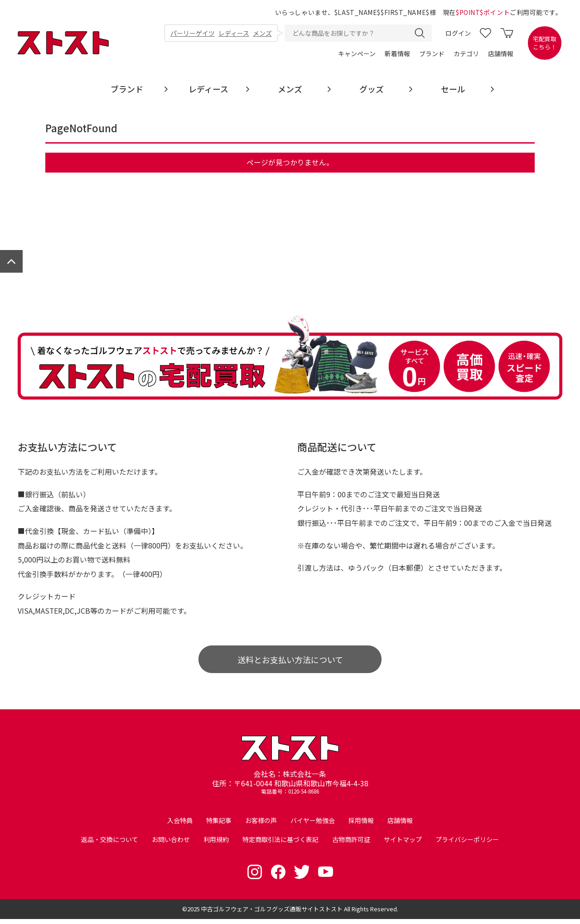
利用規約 (216, 845)
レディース (234, 34)
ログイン (458, 34)
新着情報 (397, 54)
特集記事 (219, 826)
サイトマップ (403, 845)
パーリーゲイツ (193, 34)
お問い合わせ (171, 845)
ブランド (432, 54)
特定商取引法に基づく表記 (280, 845)
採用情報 (361, 826)
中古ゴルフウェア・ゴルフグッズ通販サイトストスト (272, 914)
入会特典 (180, 826)
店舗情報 (501, 54)
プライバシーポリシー (467, 845)
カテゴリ (466, 54)
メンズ (262, 34)
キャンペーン (357, 54)
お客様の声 (261, 826)
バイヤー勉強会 (313, 826)
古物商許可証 (351, 845)
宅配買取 (545, 43)
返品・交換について (110, 845)
